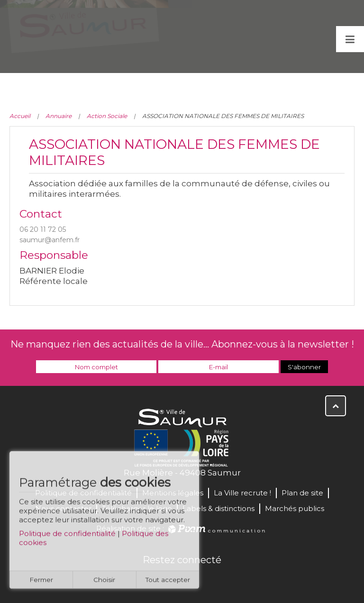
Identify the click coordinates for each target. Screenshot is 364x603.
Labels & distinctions (218, 508)
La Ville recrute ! (242, 493)
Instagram (213, 580)
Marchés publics (295, 508)
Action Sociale (107, 116)
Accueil (20, 116)
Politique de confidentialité (67, 537)
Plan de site (302, 493)
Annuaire (59, 116)
